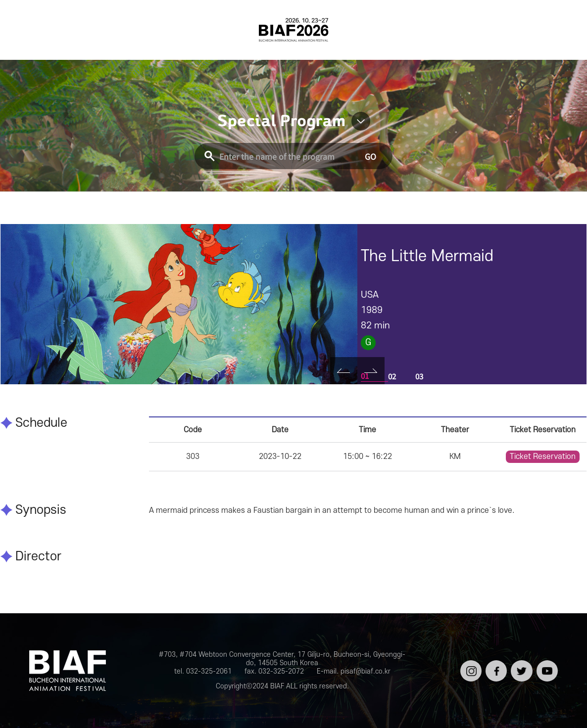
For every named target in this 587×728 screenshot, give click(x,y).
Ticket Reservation (543, 456)
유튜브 (546, 664)
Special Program (281, 121)
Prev (344, 371)
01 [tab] (365, 376)
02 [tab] (392, 376)
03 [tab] (419, 376)
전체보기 (27, 30)
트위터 (520, 664)
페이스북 (495, 668)
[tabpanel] (179, 304)
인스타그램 (470, 668)
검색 (560, 30)
